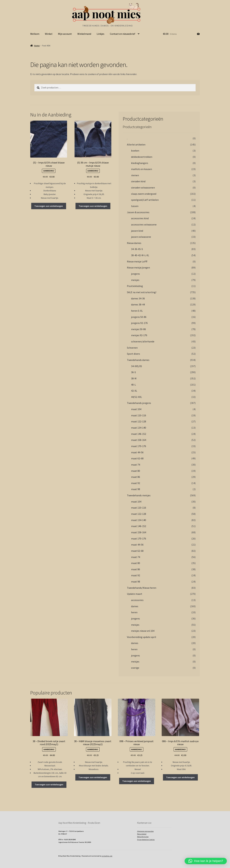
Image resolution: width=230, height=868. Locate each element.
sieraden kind (138, 181)
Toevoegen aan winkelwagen (49, 206)
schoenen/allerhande (143, 341)
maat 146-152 (139, 434)
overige (135, 668)
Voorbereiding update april (142, 637)
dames (135, 606)
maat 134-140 (139, 428)
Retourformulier (143, 837)
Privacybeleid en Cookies (146, 840)
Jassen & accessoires (138, 212)
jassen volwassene (141, 237)
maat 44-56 (137, 452)
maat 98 (136, 489)
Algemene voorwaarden (145, 831)
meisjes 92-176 (139, 335)
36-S (133, 372)
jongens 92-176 (139, 323)
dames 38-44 (138, 304)
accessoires (137, 600)
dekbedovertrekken (142, 157)
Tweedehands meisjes (139, 495)
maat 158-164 (139, 440)
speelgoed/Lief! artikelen (145, 200)
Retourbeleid (142, 834)
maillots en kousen (142, 169)
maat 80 (136, 471)
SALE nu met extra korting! (142, 292)
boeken (135, 151)
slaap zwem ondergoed (144, 194)
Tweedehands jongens (139, 403)
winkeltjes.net (107, 856)
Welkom (35, 34)
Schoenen (132, 348)
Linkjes (101, 34)
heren (134, 612)
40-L (133, 385)
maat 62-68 (137, 458)
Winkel (49, 34)
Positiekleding (135, 286)
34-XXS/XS (137, 366)
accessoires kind (140, 218)
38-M (134, 378)
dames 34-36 (138, 298)
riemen (135, 175)
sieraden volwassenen (143, 188)
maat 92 (136, 483)
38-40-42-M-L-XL (140, 255)
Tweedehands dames (138, 360)
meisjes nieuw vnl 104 (143, 631)
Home (37, 46)
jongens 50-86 (139, 317)
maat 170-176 (139, 446)
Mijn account (65, 34)
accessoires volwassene (144, 224)
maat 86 (136, 477)
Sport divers (133, 354)
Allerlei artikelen (136, 145)
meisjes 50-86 (138, 329)
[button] (206, 861)
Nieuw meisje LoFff (137, 261)
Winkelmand (84, 34)
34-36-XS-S (137, 249)
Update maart (135, 594)
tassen (135, 206)
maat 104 (136, 409)
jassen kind (137, 231)
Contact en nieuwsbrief (123, 34)
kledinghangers (140, 163)
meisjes (135, 280)
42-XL (134, 391)
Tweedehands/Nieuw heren (142, 588)
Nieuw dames (134, 243)
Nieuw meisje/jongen (138, 268)
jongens (135, 274)
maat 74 (136, 465)
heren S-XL (137, 311)
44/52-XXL (137, 397)
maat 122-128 (139, 421)
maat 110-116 (139, 415)
